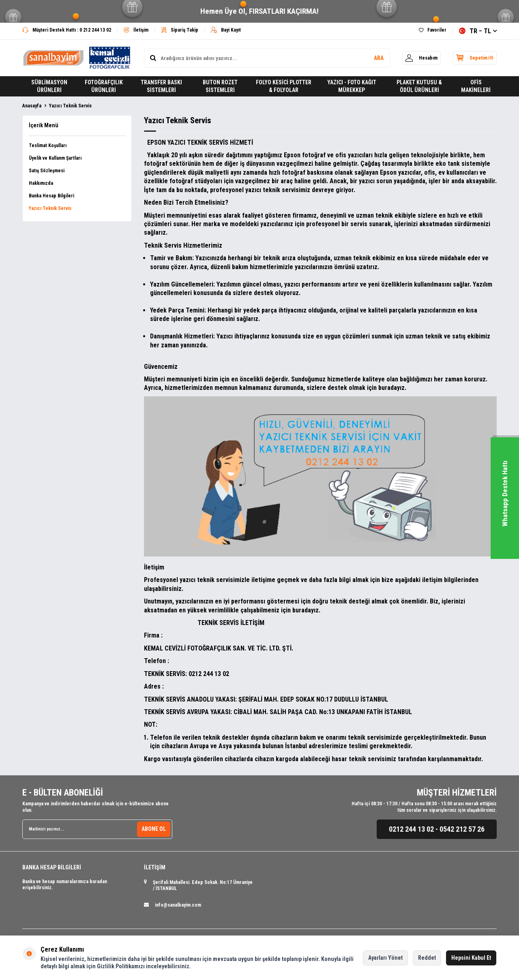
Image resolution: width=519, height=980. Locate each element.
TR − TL (478, 31)
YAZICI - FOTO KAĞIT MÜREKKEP (352, 86)
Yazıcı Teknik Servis (50, 208)
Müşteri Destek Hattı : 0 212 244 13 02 (67, 30)
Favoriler (433, 30)
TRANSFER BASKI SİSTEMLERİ (161, 86)
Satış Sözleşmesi (47, 171)
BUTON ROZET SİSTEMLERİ (220, 86)
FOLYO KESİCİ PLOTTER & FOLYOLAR (284, 86)
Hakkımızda (41, 183)
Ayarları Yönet (385, 958)
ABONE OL (154, 829)
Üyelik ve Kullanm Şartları (55, 158)
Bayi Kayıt (226, 30)
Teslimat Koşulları (48, 146)
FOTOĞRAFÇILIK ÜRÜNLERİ (104, 86)
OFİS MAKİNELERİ (476, 86)
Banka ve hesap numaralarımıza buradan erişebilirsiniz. (65, 885)
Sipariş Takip (180, 30)
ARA (374, 58)
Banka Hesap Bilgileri (51, 196)
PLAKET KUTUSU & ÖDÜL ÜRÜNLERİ (419, 86)
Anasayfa (32, 106)
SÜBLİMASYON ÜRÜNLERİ (49, 86)
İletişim (136, 30)
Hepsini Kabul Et (471, 958)
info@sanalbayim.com (178, 905)
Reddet (427, 958)
